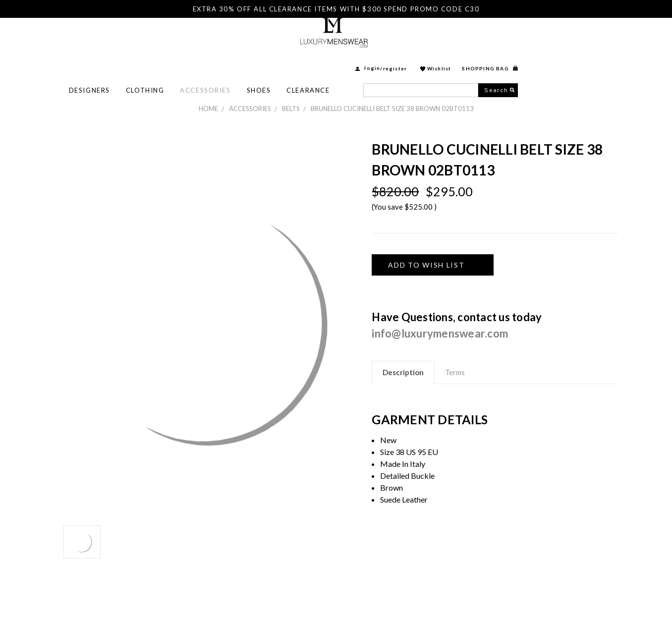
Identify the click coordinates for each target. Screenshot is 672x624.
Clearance (421, 60)
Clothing (258, 60)
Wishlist (552, 38)
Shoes (372, 60)
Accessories (318, 60)
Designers (202, 60)
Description (403, 372)
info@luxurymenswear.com (440, 333)
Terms (455, 372)
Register (508, 38)
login (485, 38)
